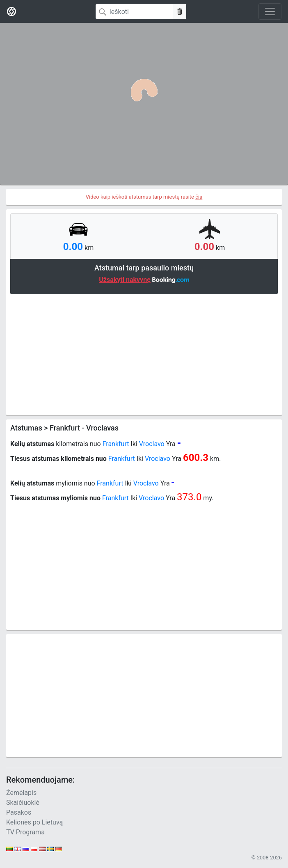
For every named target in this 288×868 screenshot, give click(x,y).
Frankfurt (116, 444)
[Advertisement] (144, 354)
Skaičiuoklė (23, 803)
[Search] (135, 11)
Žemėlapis (21, 793)
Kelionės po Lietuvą (34, 822)
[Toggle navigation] (270, 11)
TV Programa (25, 832)
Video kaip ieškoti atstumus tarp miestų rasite (144, 197)
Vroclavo (152, 444)
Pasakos (19, 812)
